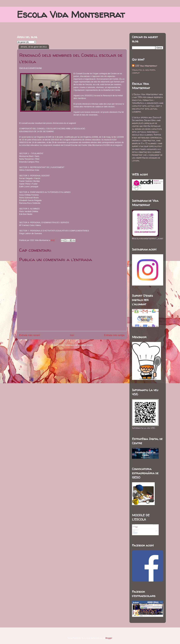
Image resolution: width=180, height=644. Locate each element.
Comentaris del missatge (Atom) (79, 345)
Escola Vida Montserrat (71, 14)
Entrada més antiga (114, 335)
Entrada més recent (30, 335)
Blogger (109, 638)
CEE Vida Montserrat (146, 66)
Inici (72, 335)
